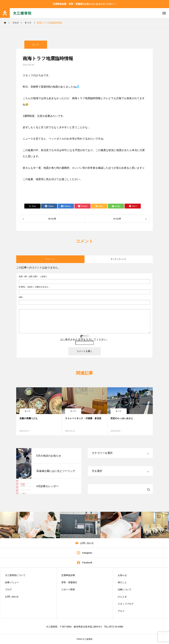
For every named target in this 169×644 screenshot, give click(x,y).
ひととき (122, 597)
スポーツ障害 (68, 589)
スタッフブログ (126, 604)
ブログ (8, 589)
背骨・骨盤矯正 (69, 582)
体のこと (122, 582)
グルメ (121, 611)
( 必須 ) (33, 276)
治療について (125, 589)
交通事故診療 (68, 575)
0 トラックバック (119, 259)
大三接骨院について (15, 575)
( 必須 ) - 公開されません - (34, 287)
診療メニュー (12, 582)
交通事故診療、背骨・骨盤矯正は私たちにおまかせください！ (84, 4)
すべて (36, 48)
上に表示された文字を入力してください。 (84, 340)
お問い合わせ (12, 597)
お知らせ (122, 575)
